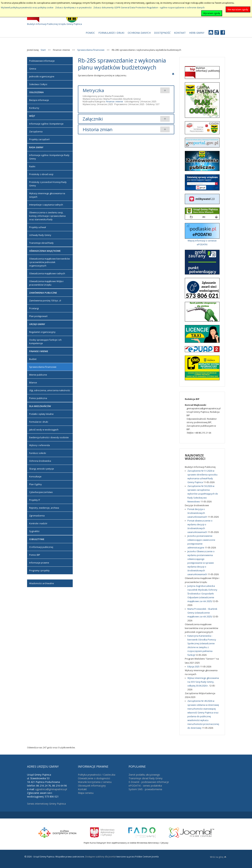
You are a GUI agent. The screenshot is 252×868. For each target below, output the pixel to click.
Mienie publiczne (38, 375)
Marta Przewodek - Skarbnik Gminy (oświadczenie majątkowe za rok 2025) (202, 613)
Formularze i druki (39, 422)
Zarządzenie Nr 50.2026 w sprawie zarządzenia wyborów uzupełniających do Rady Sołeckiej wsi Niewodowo (203, 494)
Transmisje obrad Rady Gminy (146, 778)
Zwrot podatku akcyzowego (144, 775)
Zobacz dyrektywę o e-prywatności (73, 7)
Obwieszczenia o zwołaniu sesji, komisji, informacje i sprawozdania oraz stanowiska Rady (47, 216)
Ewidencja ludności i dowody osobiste (49, 437)
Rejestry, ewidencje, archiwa (44, 508)
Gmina (33, 69)
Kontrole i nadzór (38, 523)
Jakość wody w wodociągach (44, 430)
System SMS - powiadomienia (145, 789)
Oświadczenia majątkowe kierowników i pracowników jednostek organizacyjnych (49, 262)
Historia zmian (98, 129)
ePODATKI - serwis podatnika (145, 786)
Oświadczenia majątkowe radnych (47, 273)
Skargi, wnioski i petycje (42, 469)
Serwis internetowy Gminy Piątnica (46, 804)
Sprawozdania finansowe (43, 367)
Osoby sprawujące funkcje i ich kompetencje (45, 342)
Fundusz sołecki (38, 453)
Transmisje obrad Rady (41, 243)
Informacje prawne (39, 563)
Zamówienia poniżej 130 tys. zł (45, 301)
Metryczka (93, 90)
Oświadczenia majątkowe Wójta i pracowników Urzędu (46, 283)
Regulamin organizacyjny (42, 332)
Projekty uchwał (37, 227)
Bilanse (33, 382)
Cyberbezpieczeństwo (41, 492)
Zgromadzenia (37, 516)
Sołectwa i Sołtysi (38, 84)
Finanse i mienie (115, 101)
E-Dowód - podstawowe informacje (149, 782)
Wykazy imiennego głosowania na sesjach (47, 195)
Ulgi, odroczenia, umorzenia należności (50, 390)
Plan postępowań (38, 316)
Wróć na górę (218, 857)
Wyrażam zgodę (212, 13)
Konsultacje (35, 476)
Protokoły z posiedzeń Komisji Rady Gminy (48, 184)
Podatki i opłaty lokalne (41, 414)
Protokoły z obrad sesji (41, 174)
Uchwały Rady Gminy (40, 235)
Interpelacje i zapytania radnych (46, 205)
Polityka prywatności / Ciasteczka (97, 775)
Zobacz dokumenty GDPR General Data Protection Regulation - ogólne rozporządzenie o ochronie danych (149, 7)
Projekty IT (35, 500)
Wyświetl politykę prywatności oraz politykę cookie (27, 7)
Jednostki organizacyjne (42, 76)
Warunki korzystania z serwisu (95, 782)
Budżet (33, 359)
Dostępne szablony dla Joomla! (100, 857)
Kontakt (82, 789)
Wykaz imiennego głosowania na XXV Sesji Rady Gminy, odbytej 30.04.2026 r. (203, 682)
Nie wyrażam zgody (238, 9)
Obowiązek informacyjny (92, 786)
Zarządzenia (36, 131)
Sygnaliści (34, 531)
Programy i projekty (39, 570)
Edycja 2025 (194, 667)
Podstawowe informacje (42, 61)
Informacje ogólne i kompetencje (46, 124)
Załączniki (93, 119)
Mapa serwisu (86, 793)
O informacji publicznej (41, 547)
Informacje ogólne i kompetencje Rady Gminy (49, 157)
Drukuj (173, 74)
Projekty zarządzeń (39, 139)
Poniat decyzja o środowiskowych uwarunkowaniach (198, 513)
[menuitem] (90, 33)
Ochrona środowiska (40, 461)
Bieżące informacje (39, 100)
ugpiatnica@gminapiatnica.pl (51, 789)
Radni (32, 166)
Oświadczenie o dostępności (94, 778)
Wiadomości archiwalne (42, 583)
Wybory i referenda (39, 445)
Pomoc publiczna (38, 398)
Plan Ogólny (35, 484)
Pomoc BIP (35, 555)
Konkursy (34, 108)
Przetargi (34, 308)
